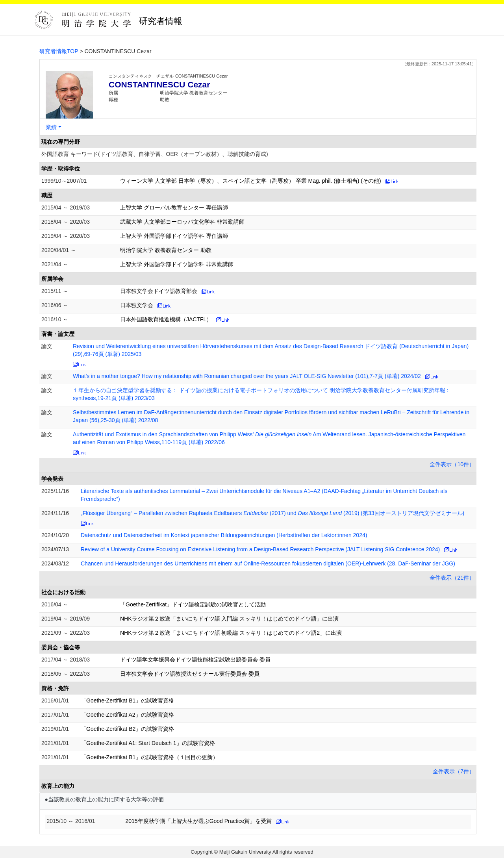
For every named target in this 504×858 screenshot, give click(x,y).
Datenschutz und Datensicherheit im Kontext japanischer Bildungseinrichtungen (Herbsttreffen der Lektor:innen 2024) (224, 535)
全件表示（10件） (452, 464)
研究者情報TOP (59, 51)
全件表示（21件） (452, 578)
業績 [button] (51, 127)
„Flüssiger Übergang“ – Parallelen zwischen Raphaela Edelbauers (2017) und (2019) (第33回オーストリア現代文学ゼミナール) (272, 513)
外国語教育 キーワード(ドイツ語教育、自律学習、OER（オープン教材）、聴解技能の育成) (155, 154)
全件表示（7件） (454, 771)
